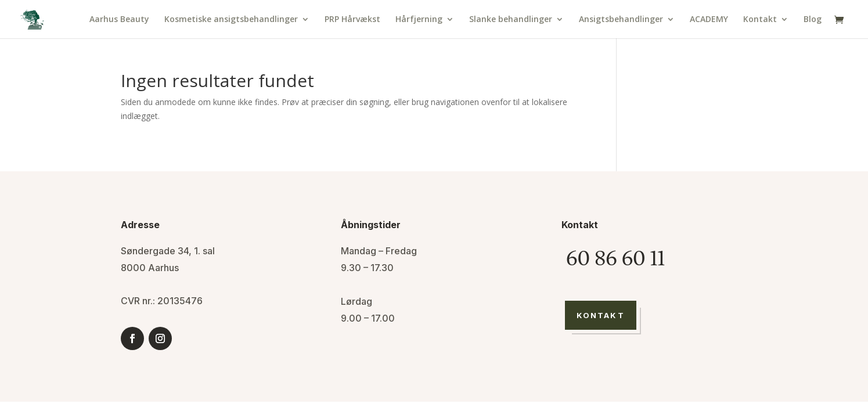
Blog (813, 20)
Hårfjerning (419, 20)
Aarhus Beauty (119, 20)
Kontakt (760, 20)
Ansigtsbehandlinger (621, 20)
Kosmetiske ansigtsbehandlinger (231, 20)
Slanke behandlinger (511, 20)
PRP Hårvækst (352, 20)
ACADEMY (709, 20)
